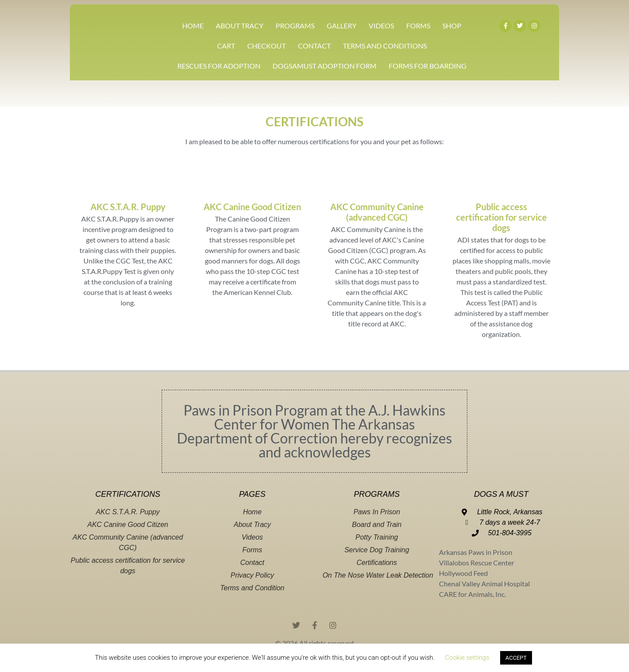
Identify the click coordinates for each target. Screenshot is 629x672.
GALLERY (342, 26)
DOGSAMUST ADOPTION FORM (325, 66)
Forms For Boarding (428, 66)
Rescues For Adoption (219, 66)
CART (226, 46)
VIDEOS (381, 26)
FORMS (418, 26)
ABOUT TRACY (240, 26)
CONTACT (314, 46)
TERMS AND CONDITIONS (385, 46)
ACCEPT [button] (516, 658)
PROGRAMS (295, 26)
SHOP (452, 26)
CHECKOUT (266, 46)
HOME (193, 26)
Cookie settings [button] (467, 658)
